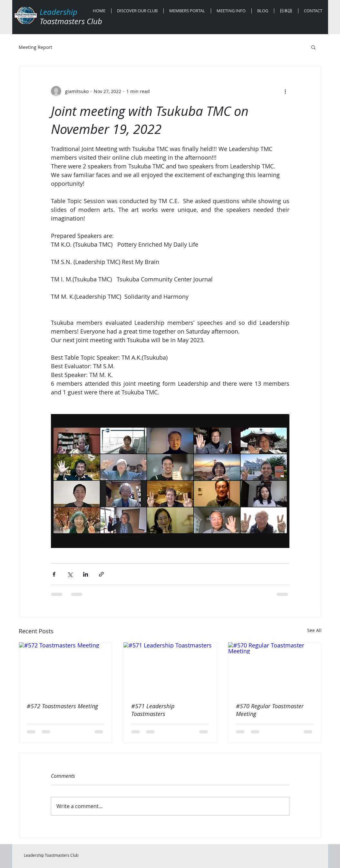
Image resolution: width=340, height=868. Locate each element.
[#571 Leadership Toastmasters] (170, 668)
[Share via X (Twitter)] (70, 574)
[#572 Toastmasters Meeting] (66, 668)
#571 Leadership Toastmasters (153, 710)
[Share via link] (101, 574)
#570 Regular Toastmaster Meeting (270, 710)
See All (314, 630)
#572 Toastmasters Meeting (62, 706)
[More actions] (286, 91)
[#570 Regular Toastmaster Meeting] (275, 668)
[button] (313, 47)
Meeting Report (35, 47)
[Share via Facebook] (54, 574)
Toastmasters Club (71, 21)
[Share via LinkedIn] (86, 574)
